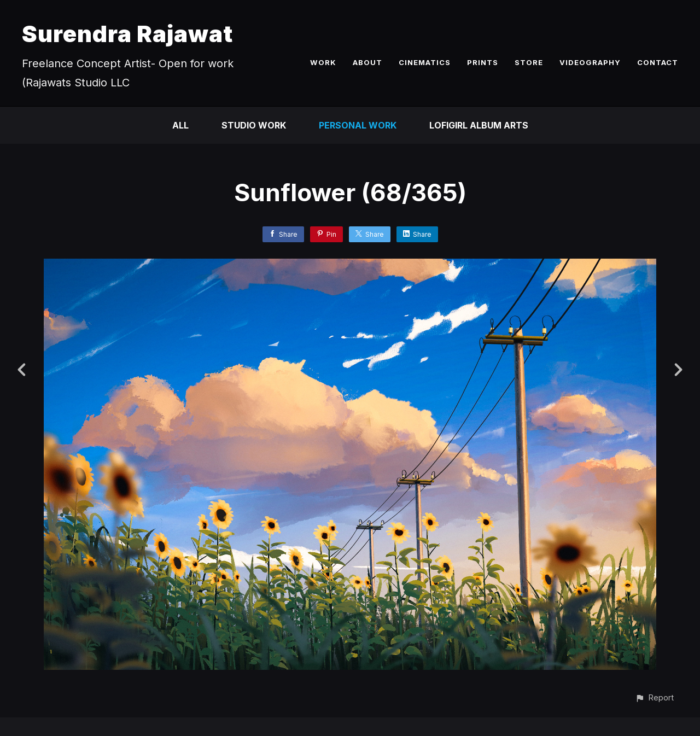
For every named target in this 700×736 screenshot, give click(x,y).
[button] (654, 697)
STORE (529, 62)
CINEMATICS (425, 62)
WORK (323, 62)
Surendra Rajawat (127, 34)
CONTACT (658, 62)
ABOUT (367, 62)
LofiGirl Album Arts (479, 125)
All (180, 125)
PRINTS (483, 62)
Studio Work (254, 125)
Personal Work (358, 125)
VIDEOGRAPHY (590, 62)
